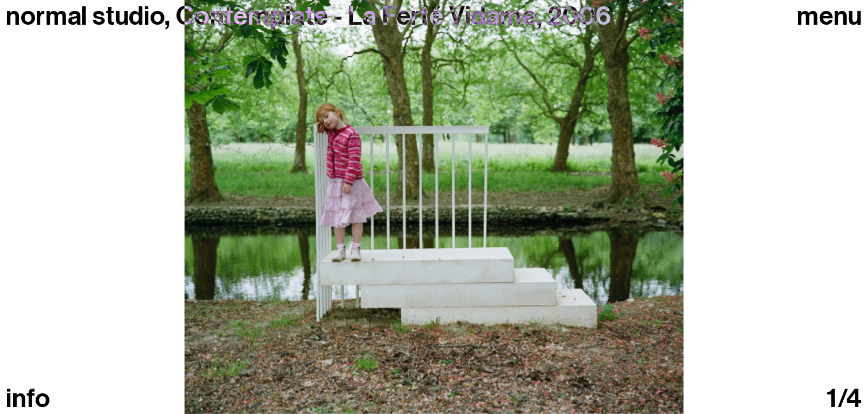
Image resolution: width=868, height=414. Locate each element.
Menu (829, 16)
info (28, 399)
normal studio (85, 16)
